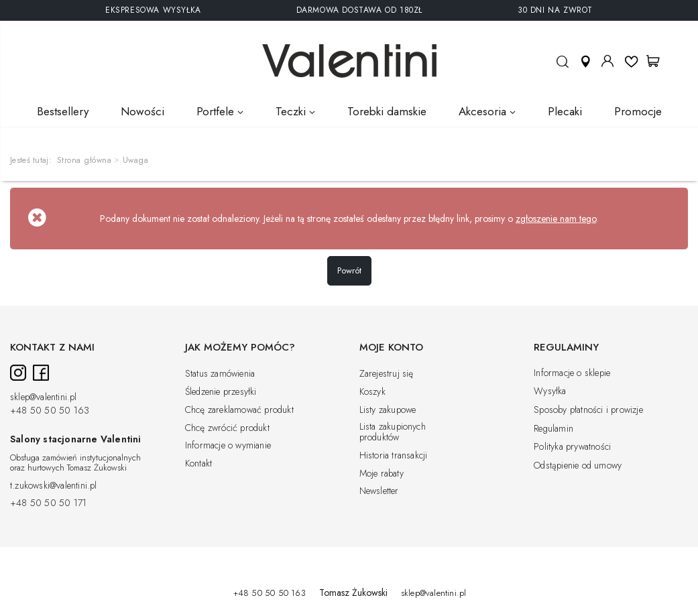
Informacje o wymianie (228, 446)
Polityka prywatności (572, 447)
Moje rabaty (382, 474)
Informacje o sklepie (572, 373)
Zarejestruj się (387, 374)
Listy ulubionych (631, 61)
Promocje (638, 111)
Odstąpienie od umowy (578, 466)
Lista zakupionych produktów (393, 432)
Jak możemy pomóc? (240, 348)
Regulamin (554, 429)
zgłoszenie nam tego (556, 219)
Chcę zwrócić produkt (227, 428)
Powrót (349, 270)
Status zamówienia (220, 374)
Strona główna (84, 160)
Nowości (142, 111)
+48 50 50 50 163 (50, 411)
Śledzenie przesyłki (221, 392)
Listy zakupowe (388, 410)
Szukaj (562, 67)
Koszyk (372, 392)
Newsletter (379, 491)
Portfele (215, 111)
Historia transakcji (394, 456)
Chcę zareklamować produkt (239, 410)
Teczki (291, 111)
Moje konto (607, 61)
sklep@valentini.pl (44, 397)
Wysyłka (550, 391)
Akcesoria (482, 111)
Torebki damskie (387, 111)
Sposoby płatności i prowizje (588, 410)
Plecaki (565, 111)
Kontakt (198, 464)
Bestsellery (63, 111)
